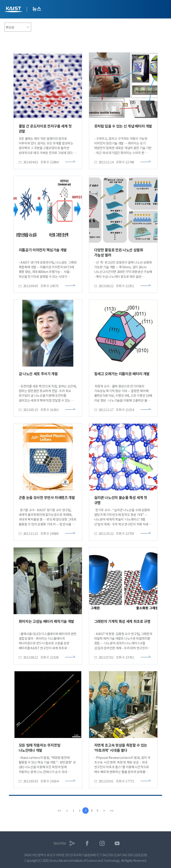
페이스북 (87, 843)
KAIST (14, 10)
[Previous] (65, 811)
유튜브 (117, 843)
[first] (57, 811)
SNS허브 (60, 843)
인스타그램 (102, 843)
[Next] (106, 811)
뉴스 (37, 9)
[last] (114, 811)
